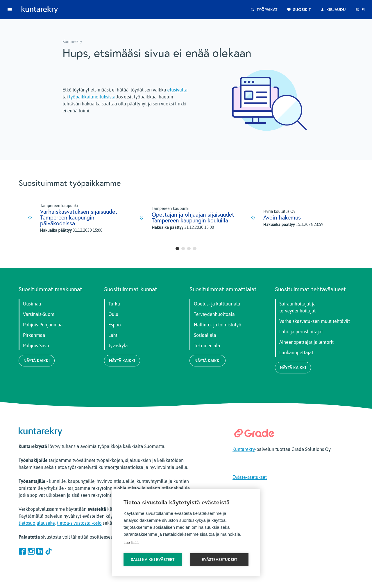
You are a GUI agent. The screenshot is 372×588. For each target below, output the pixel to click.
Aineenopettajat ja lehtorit (306, 342)
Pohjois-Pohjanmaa (43, 325)
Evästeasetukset (219, 560)
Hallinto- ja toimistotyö (218, 325)
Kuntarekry (244, 449)
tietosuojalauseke (37, 523)
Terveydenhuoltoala (214, 314)
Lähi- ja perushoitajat (301, 332)
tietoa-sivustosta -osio (79, 523)
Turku (114, 304)
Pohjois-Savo (36, 346)
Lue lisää (131, 543)
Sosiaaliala (205, 335)
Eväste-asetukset (250, 477)
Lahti (113, 335)
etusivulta (177, 90)
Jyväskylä (118, 346)
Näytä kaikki (37, 361)
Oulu (113, 314)
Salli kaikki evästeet (153, 560)
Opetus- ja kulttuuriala (217, 304)
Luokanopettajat (296, 353)
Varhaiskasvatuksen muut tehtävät (315, 321)
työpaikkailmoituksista (92, 97)
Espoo (115, 325)
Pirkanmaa (34, 335)
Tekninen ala (207, 346)
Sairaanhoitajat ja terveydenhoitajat (297, 307)
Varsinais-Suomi (39, 314)
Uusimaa (32, 304)
